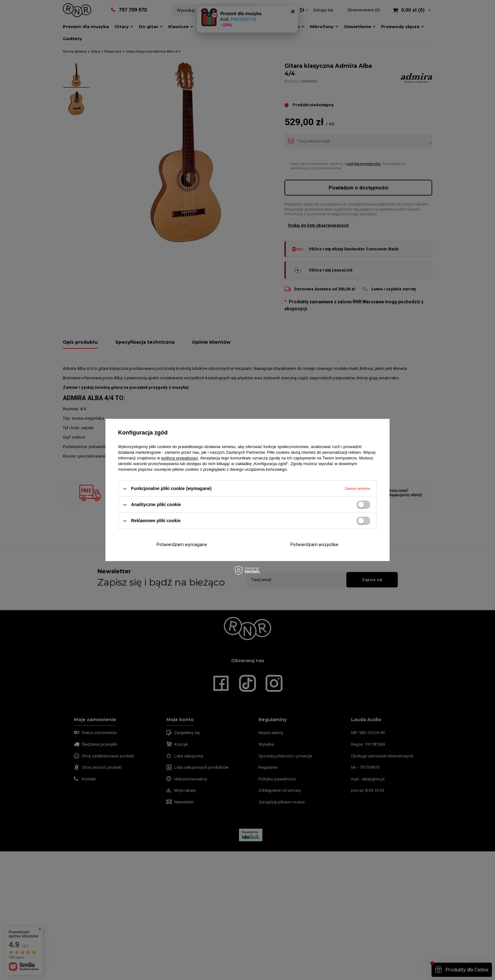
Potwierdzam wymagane (182, 545)
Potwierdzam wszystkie (314, 545)
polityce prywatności (180, 458)
